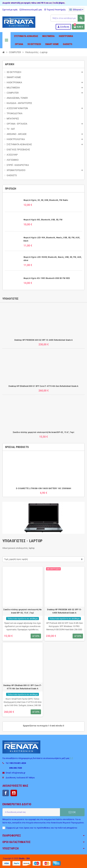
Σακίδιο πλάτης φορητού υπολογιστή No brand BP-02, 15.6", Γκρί (43, 432)
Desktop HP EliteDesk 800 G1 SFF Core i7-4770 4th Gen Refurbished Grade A (43, 386)
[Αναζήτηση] (67, 18)
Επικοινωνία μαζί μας (31, 10)
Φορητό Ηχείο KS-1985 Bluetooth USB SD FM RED (47, 278)
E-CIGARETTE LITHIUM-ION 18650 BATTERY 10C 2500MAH (44, 488)
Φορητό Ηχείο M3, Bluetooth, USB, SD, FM (43, 220)
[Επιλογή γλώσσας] (76, 10)
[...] (71, 758)
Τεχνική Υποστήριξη (55, 10)
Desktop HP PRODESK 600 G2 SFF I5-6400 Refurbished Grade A (44, 340)
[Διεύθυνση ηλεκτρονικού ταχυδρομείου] (31, 812)
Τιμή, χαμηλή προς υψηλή (16, 559)
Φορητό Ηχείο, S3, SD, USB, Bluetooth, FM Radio (46, 200)
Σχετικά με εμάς (10, 10)
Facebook (6, 793)
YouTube (14, 793)
